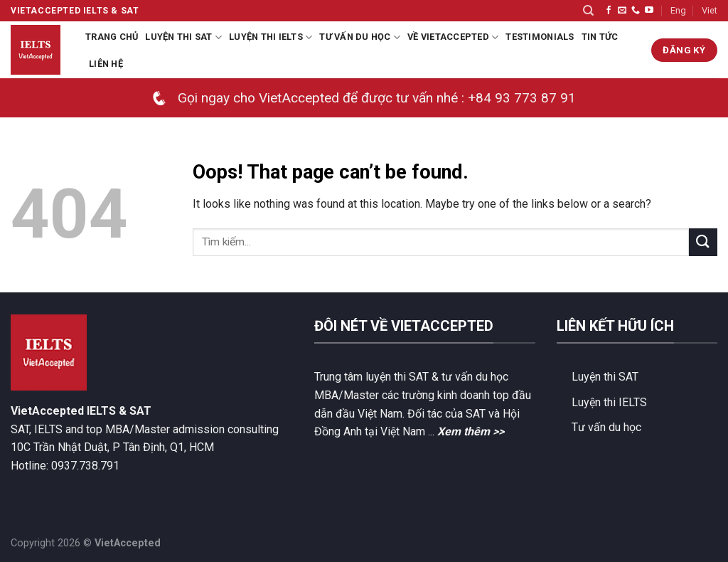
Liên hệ (106, 64)
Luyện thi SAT (183, 37)
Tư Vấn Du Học (360, 37)
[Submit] (703, 242)
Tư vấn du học (606, 427)
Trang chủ (112, 37)
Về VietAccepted (453, 37)
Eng (678, 10)
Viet (710, 10)
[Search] (588, 11)
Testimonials (540, 37)
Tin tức (600, 37)
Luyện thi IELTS (271, 37)
